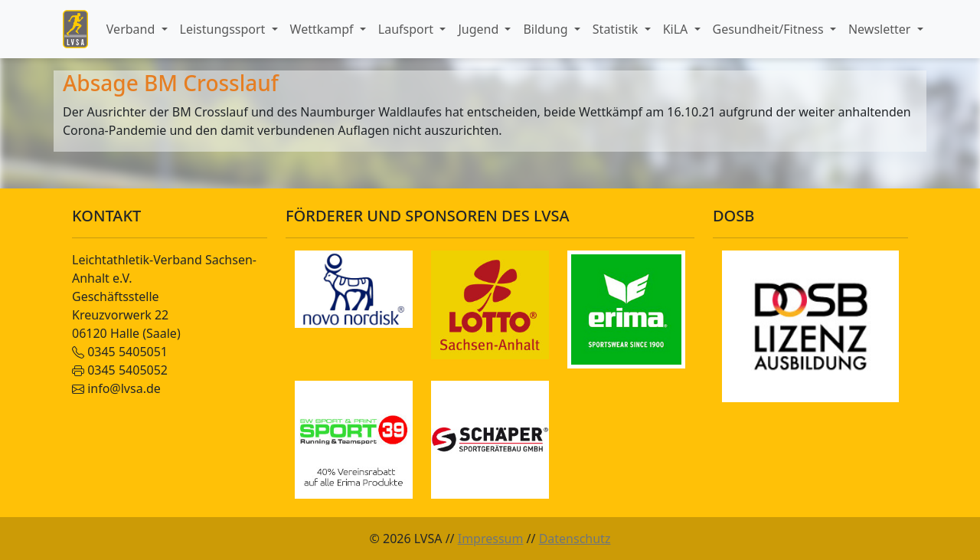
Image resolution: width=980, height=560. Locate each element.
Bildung (547, 29)
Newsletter (881, 29)
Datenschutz (575, 539)
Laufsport (407, 29)
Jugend (480, 29)
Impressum (491, 539)
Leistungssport (224, 29)
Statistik (617, 29)
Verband (132, 29)
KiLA (677, 29)
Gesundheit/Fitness (770, 29)
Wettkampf (323, 29)
